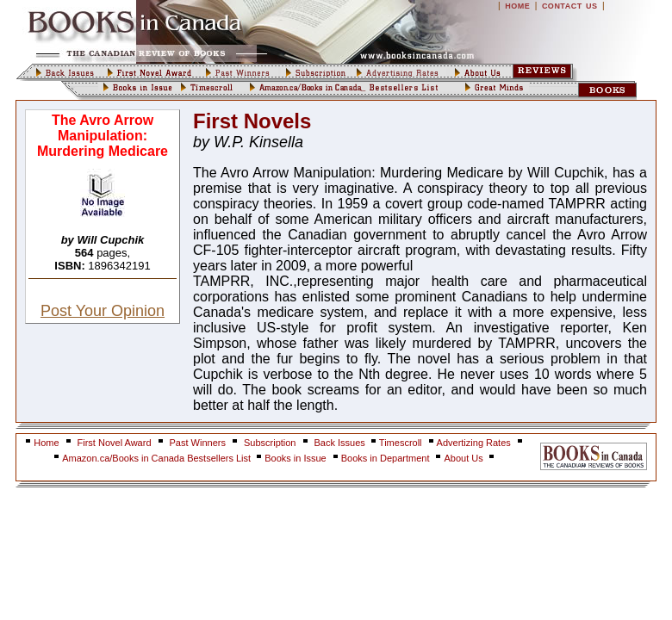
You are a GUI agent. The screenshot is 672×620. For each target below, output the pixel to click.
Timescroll (401, 443)
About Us (464, 458)
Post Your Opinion (103, 311)
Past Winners (198, 443)
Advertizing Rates (474, 443)
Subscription (270, 443)
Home (46, 443)
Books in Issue (296, 458)
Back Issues (341, 443)
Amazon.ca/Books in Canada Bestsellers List (158, 458)
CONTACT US (570, 6)
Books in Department (386, 458)
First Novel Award (115, 443)
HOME (517, 6)
